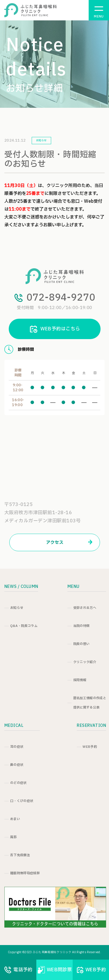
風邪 (14, 837)
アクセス (69, 543)
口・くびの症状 (22, 801)
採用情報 (80, 680)
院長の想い (82, 644)
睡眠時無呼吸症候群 (25, 873)
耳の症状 (17, 747)
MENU (74, 587)
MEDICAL (14, 726)
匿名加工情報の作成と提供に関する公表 (90, 703)
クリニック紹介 (85, 662)
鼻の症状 (17, 765)
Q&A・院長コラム (24, 626)
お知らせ (17, 608)
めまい (15, 819)
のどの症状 (18, 783)
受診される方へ (85, 608)
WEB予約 (90, 747)
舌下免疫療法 (20, 855)
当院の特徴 (82, 626)
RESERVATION (91, 726)
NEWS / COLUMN (21, 587)
